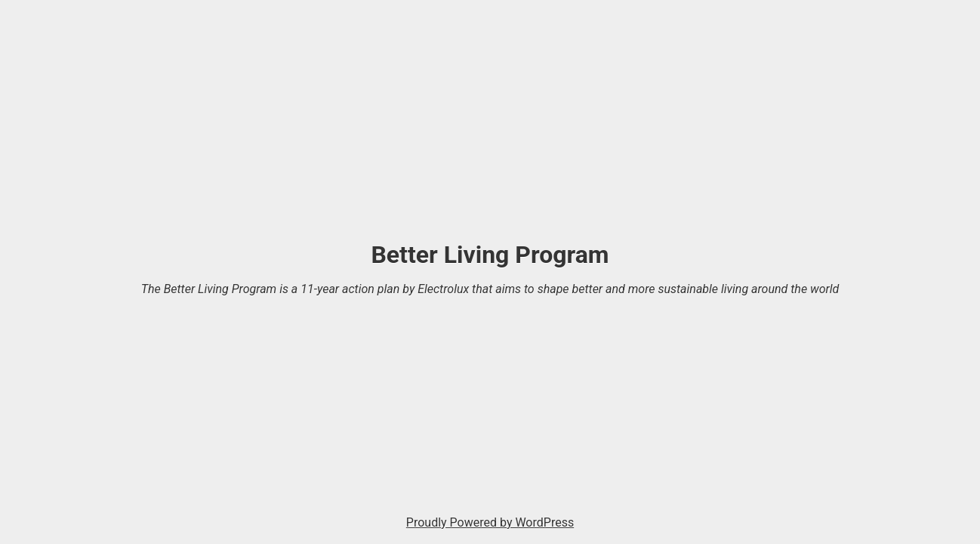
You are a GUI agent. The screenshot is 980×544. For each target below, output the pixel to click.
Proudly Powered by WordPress (490, 522)
